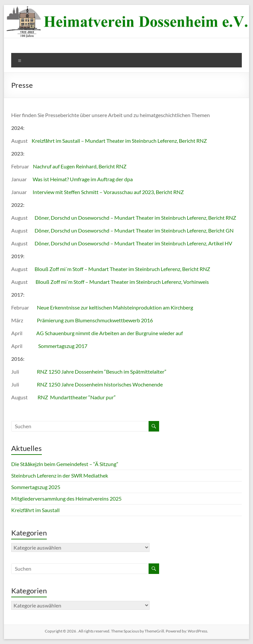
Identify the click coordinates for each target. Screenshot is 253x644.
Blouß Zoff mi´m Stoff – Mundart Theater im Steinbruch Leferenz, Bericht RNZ (122, 269)
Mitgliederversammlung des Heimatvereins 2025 (66, 498)
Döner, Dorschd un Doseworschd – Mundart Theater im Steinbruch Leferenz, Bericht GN (134, 230)
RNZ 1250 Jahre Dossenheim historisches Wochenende (99, 384)
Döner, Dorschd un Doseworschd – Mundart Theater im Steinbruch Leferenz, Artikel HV (133, 243)
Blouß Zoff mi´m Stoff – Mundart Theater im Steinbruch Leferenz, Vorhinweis (122, 282)
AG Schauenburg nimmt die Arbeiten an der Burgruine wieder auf (110, 333)
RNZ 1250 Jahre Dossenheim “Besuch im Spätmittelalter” (102, 372)
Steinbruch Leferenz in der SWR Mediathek (60, 475)
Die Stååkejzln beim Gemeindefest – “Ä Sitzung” (65, 464)
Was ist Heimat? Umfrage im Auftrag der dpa (83, 179)
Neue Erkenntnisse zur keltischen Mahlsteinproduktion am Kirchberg (115, 307)
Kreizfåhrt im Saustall (35, 510)
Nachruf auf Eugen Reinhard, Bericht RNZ (80, 166)
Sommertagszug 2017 (63, 346)
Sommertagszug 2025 (36, 487)
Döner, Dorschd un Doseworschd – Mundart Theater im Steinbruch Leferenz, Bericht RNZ (135, 218)
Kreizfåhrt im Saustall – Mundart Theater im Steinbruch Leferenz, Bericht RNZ (119, 141)
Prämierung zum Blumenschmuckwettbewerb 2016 (95, 320)
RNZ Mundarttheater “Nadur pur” (77, 397)
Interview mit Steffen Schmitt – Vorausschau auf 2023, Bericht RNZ (108, 192)
